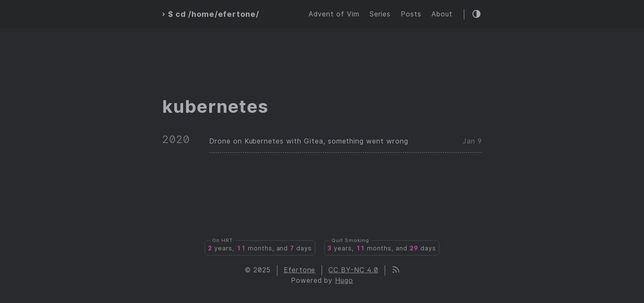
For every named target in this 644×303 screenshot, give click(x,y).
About (442, 14)
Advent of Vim (334, 14)
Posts (411, 14)
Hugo (344, 280)
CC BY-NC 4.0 (353, 270)
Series (380, 14)
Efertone (300, 270)
